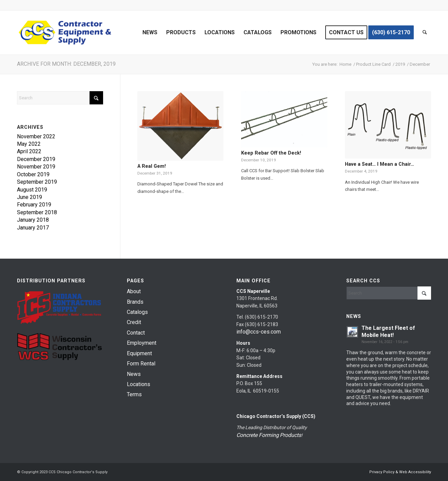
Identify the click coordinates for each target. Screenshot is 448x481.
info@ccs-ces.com (259, 332)
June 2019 (30, 197)
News (134, 374)
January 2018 (33, 220)
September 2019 (37, 182)
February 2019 (34, 205)
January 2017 (33, 228)
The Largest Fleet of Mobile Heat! (388, 332)
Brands (135, 302)
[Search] (425, 33)
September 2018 (37, 212)
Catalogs (137, 312)
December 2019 (36, 159)
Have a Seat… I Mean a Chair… (379, 164)
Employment (142, 343)
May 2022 (29, 144)
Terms (134, 394)
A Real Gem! (152, 166)
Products (290, 435)
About (134, 291)
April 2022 (29, 151)
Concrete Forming (258, 435)
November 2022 (36, 136)
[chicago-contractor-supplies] (65, 33)
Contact (136, 333)
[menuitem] (150, 33)
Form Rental (141, 364)
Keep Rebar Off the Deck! (271, 153)
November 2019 (36, 167)
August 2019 (32, 190)
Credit (134, 322)
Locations (139, 384)
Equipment (139, 353)
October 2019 (33, 174)
